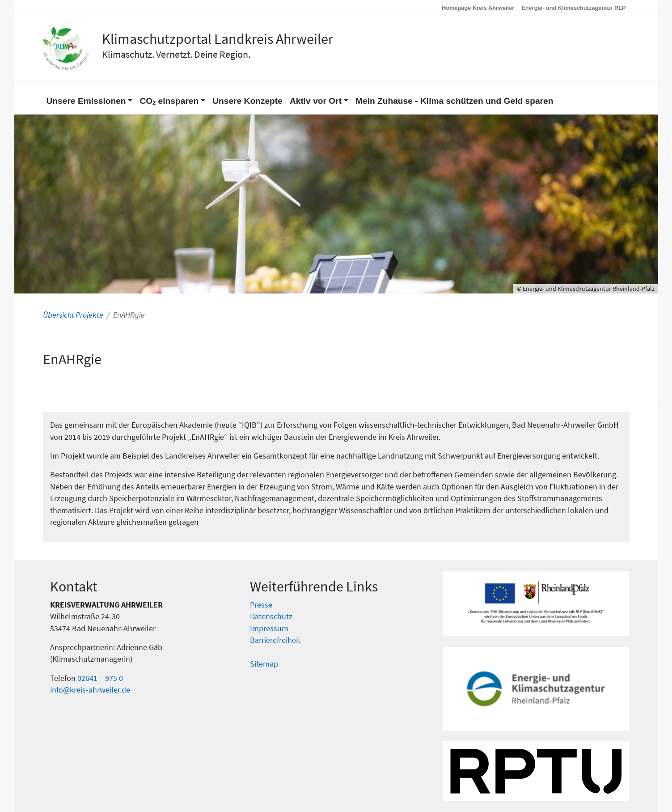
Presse (261, 605)
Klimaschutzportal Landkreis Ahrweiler (218, 39)
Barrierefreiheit (275, 640)
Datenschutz (271, 616)
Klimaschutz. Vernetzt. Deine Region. (176, 54)
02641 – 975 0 (100, 678)
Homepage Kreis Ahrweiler (478, 8)
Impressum (269, 629)
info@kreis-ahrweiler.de (90, 690)
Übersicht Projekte (73, 315)
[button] (90, 98)
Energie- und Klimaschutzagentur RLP (573, 8)
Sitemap (264, 664)
